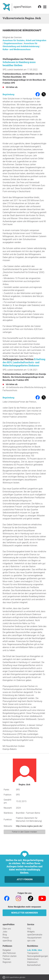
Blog (5, 935)
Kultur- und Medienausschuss (17, 49)
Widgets (31, 932)
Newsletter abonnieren (24, 913)
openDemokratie (35, 935)
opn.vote (31, 941)
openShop (7, 941)
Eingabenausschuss (13, 43)
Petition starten (10, 956)
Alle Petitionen (9, 953)
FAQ (29, 929)
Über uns (7, 929)
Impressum (32, 962)
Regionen (7, 962)
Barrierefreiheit (34, 965)
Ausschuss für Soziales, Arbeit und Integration (24, 40)
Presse (6, 938)
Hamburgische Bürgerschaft (22, 30)
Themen (6, 959)
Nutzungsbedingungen (38, 956)
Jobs (5, 932)
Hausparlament (34, 938)
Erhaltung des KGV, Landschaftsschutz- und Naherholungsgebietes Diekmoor (24, 362)
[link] (45, 7)
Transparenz (33, 953)
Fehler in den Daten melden (24, 832)
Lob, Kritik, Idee (35, 950)
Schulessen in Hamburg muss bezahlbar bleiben (19, 64)
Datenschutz (33, 959)
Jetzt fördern (25, 879)
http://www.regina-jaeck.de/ (29, 826)
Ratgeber (7, 950)
